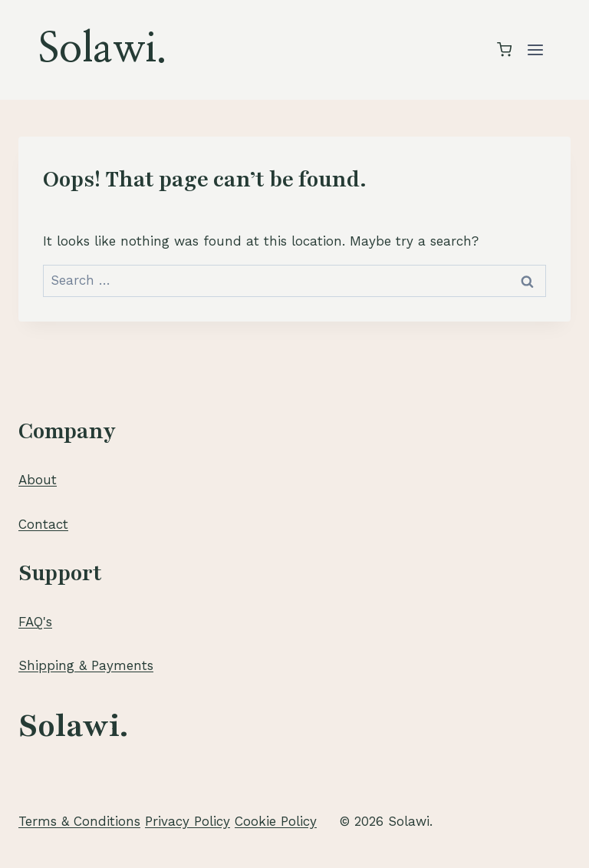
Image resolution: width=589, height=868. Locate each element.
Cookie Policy (276, 821)
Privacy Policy (188, 821)
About (38, 480)
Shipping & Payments (86, 665)
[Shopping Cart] (504, 50)
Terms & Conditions (79, 821)
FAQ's (35, 622)
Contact (43, 524)
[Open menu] (535, 50)
